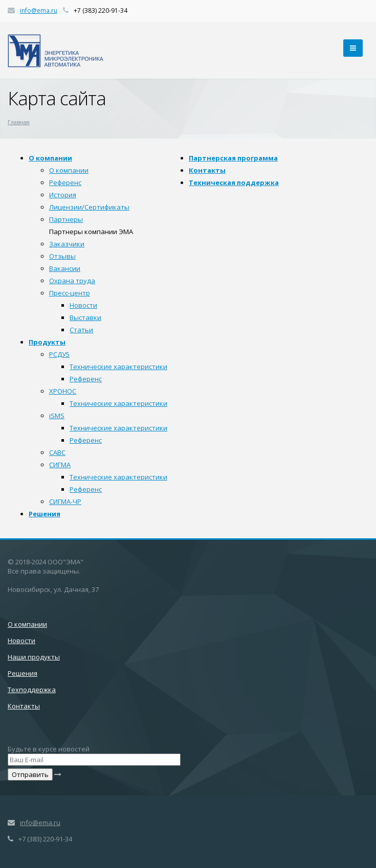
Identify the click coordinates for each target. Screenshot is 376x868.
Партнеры (66, 219)
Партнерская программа (233, 158)
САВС (57, 452)
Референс (65, 182)
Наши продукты (34, 657)
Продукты (47, 342)
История (63, 195)
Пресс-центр (70, 293)
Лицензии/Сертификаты (89, 207)
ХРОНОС (63, 391)
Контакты (207, 170)
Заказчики (67, 244)
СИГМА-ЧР (65, 501)
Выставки (85, 317)
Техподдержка (32, 690)
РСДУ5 (59, 354)
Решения (45, 514)
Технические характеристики (118, 367)
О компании (50, 158)
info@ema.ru (39, 10)
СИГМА (60, 465)
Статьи (81, 330)
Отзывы (62, 256)
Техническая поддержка (234, 182)
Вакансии (65, 268)
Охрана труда (72, 281)
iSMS (57, 416)
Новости (83, 305)
